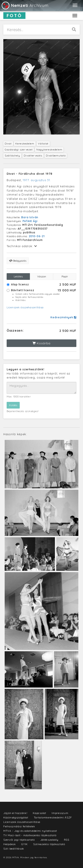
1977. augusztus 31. (37, 180)
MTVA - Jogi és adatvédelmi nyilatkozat (30, 831)
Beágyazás (18, 261)
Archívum (25, 5)
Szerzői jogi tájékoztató (19, 840)
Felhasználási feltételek (19, 826)
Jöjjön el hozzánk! (15, 813)
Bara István (30, 217)
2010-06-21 (37, 236)
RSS (67, 840)
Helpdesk (10, 844)
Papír (65, 276)
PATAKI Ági (30, 221)
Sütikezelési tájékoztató (49, 844)
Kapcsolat (39, 813)
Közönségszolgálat (16, 817)
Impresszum (60, 813)
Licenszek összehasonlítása (25, 307)
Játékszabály (49, 840)
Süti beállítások (14, 849)
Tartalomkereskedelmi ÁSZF (53, 817)
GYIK (24, 844)
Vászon (42, 276)
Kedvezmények (63, 317)
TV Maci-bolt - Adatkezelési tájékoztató (30, 835)
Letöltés (18, 276)
